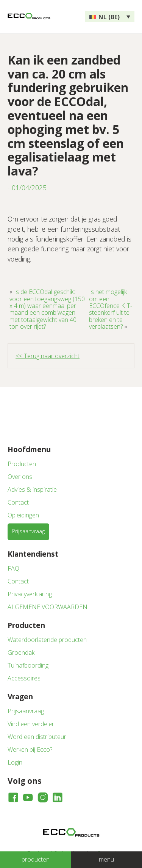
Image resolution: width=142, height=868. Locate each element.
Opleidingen (23, 515)
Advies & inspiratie (32, 489)
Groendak (21, 653)
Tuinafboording (28, 665)
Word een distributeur (37, 737)
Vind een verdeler (31, 724)
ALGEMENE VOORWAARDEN (48, 607)
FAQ (13, 568)
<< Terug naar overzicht (48, 356)
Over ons (20, 477)
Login (15, 762)
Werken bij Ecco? (30, 749)
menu (106, 859)
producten (36, 859)
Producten (22, 464)
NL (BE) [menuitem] (109, 17)
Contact (18, 502)
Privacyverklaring (30, 594)
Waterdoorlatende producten (47, 640)
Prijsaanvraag (28, 531)
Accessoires (24, 678)
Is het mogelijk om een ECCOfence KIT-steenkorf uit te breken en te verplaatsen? (111, 309)
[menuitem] (110, 17)
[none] (110, 17)
